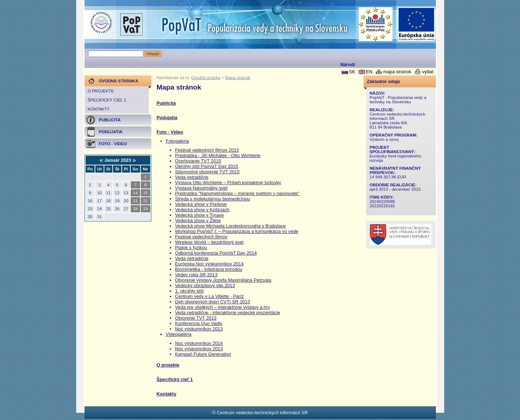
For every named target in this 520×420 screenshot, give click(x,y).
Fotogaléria (177, 141)
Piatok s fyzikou (191, 248)
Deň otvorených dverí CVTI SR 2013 (213, 302)
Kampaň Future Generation (203, 354)
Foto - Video (170, 132)
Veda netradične (192, 177)
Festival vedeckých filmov (201, 237)
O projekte (101, 91)
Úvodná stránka (206, 78)
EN (369, 72)
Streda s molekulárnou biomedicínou (213, 199)
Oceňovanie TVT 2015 (198, 161)
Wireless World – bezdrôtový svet (209, 242)
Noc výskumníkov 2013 (199, 329)
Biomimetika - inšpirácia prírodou (209, 269)
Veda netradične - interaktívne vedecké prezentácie (228, 313)
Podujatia (167, 118)
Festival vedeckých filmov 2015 (207, 150)
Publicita (166, 103)
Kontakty (99, 109)
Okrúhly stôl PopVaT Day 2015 (207, 166)
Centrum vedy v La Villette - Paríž (209, 296)
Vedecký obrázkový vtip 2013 (205, 285)
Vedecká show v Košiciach (202, 210)
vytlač (428, 72)
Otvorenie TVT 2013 (196, 318)
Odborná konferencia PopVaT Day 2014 (216, 253)
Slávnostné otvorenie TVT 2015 (207, 172)
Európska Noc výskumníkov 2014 (209, 264)
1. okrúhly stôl (189, 291)
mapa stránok (397, 72)
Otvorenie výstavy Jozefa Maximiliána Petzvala (223, 280)
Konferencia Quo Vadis (199, 323)
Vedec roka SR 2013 (196, 275)
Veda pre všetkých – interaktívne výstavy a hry (223, 307)
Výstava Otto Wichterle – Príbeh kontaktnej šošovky (228, 183)
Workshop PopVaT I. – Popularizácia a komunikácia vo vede (237, 231)
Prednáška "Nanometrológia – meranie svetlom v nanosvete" (237, 193)
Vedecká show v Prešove (201, 204)
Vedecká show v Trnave (200, 215)
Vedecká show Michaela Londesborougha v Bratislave (231, 226)
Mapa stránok (238, 78)
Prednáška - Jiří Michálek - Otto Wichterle (218, 155)
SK (352, 72)
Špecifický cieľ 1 (107, 100)
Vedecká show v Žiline (198, 220)
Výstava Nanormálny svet (201, 188)
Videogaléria (179, 334)
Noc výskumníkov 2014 (199, 343)
